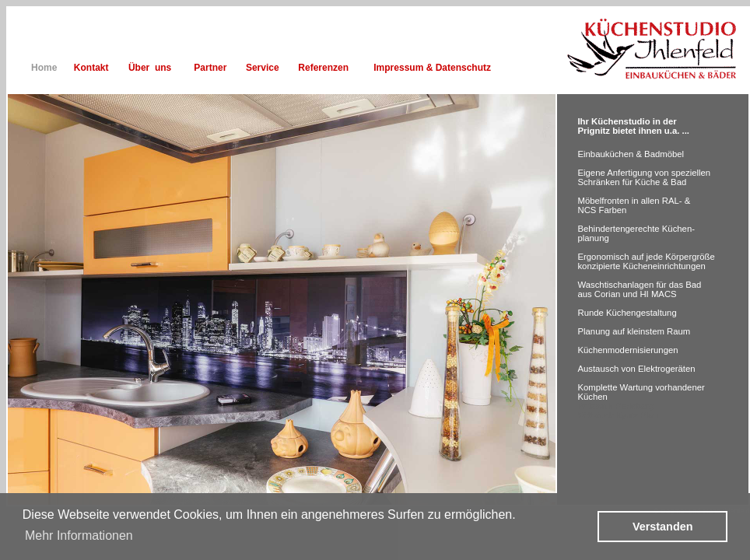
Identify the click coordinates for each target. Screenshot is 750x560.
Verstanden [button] (663, 527)
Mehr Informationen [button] (79, 535)
